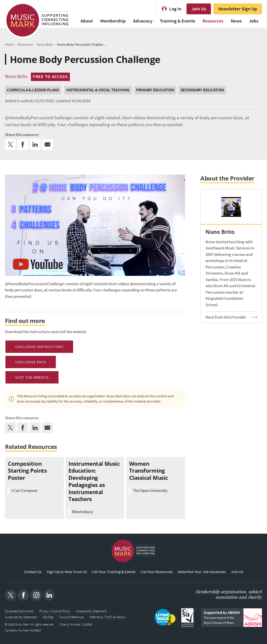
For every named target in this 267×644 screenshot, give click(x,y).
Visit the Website (32, 377)
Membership (113, 21)
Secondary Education (202, 90)
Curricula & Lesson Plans (33, 90)
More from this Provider (226, 317)
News (236, 21)
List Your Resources (157, 572)
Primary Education (155, 90)
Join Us (199, 9)
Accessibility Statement (91, 611)
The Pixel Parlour (115, 617)
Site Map (48, 617)
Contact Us (33, 572)
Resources (213, 21)
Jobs (254, 21)
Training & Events (177, 21)
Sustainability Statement (21, 617)
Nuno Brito (16, 76)
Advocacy (143, 21)
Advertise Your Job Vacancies (202, 572)
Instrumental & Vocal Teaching (98, 90)
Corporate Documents (19, 611)
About (87, 21)
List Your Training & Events (114, 572)
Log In (175, 9)
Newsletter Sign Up (238, 9)
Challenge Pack (31, 362)
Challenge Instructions (39, 347)
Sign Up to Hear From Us (67, 572)
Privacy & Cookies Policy (55, 611)
